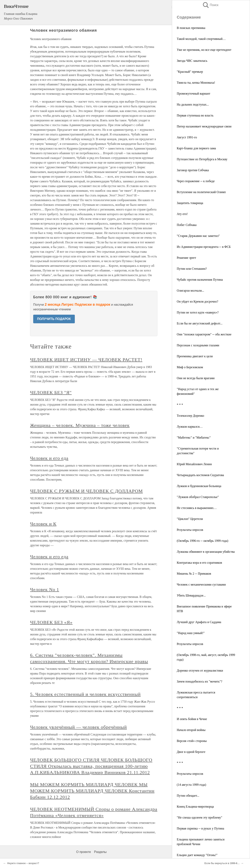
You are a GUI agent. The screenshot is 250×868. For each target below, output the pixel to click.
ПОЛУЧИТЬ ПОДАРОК (54, 319)
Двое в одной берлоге (191, 752)
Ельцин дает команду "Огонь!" (197, 855)
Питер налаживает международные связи (204, 126)
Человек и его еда (49, 458)
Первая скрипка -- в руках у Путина (200, 828)
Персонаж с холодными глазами (198, 345)
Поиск (210, 5)
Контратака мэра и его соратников (199, 563)
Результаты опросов (190, 530)
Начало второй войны (191, 730)
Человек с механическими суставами (201, 584)
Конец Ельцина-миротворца (195, 807)
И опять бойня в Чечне (192, 719)
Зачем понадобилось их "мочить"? (200, 681)
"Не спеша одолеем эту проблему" (200, 817)
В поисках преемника (191, 28)
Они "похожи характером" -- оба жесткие (204, 334)
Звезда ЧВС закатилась (192, 61)
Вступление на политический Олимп (201, 192)
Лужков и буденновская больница (199, 486)
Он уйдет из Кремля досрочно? (197, 301)
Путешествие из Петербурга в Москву (202, 159)
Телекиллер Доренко (190, 416)
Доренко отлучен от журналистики (200, 670)
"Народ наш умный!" (191, 633)
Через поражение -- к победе (196, 181)
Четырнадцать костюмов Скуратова (200, 475)
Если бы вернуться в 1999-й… (222, 863)
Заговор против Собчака (193, 170)
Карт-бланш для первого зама (196, 148)
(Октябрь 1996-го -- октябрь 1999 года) (203, 541)
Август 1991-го (187, 137)
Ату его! (182, 214)
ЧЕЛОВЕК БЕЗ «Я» (51, 622)
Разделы (100, 852)
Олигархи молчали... (190, 291)
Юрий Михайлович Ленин (194, 464)
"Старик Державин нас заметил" (198, 236)
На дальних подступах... (193, 104)
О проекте (83, 852)
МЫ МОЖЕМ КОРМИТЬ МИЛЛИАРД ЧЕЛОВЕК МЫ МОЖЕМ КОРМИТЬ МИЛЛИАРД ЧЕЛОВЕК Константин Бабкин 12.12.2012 (92, 791)
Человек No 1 (45, 589)
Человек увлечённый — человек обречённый (78, 727)
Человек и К (43, 524)
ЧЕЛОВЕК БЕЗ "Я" (51, 392)
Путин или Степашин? (192, 269)
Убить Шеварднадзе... (191, 595)
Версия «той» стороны (192, 741)
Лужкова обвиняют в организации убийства (206, 552)
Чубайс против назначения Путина (200, 280)
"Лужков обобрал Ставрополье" (198, 497)
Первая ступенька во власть (195, 115)
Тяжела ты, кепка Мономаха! (196, 83)
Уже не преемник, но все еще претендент (204, 50)
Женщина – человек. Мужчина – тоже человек (80, 425)
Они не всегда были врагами (196, 378)
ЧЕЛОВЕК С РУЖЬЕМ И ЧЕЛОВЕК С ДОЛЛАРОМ (86, 491)
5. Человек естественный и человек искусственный (85, 694)
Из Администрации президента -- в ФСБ (204, 247)
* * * (180, 405)
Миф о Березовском (190, 367)
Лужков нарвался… (190, 427)
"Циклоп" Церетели (190, 519)
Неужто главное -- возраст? (23, 863)
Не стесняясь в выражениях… (197, 508)
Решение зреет (186, 258)
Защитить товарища (190, 203)
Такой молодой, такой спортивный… (201, 39)
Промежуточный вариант (193, 94)
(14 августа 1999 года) (191, 785)
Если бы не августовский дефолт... (200, 323)
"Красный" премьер (190, 72)
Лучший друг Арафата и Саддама (199, 622)
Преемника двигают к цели (195, 356)
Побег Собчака (187, 225)
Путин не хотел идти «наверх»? (198, 312)
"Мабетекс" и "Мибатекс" (194, 438)
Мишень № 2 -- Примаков (194, 574)
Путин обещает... (188, 796)
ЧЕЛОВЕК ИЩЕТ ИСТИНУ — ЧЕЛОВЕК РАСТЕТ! (86, 360)
